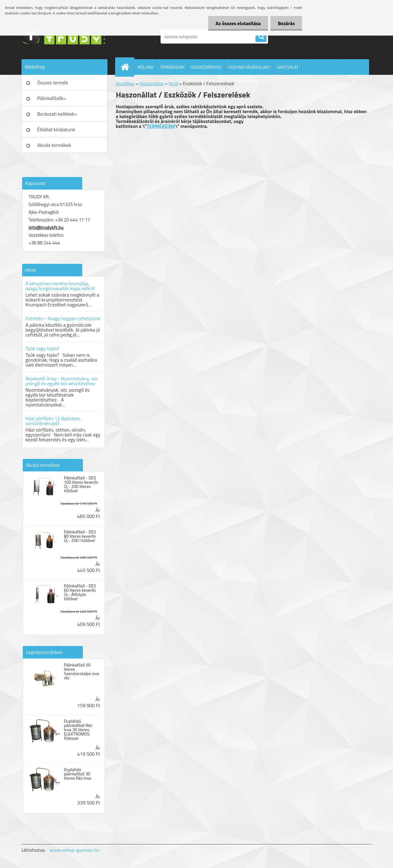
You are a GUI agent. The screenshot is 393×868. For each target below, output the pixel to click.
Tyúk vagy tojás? (42, 348)
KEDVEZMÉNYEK (206, 67)
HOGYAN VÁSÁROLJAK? (249, 67)
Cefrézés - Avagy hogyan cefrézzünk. (63, 318)
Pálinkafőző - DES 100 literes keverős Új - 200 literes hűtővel (81, 484)
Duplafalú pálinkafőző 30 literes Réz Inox (78, 774)
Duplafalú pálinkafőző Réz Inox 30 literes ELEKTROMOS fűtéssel (78, 730)
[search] (261, 37)
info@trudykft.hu (46, 227)
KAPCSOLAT (288, 67)
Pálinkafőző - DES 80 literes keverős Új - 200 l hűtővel (80, 536)
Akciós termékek (54, 145)
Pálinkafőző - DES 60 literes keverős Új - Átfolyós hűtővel (80, 592)
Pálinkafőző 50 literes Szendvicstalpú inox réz (82, 671)
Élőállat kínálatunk (56, 129)
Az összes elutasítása (237, 23)
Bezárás (286, 23)
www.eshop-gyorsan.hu (75, 850)
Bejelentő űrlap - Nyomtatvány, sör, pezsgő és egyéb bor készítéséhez (62, 381)
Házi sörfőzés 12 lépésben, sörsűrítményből (53, 421)
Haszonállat (152, 83)
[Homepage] (127, 67)
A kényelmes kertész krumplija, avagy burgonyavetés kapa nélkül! (60, 286)
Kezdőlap (125, 83)
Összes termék (53, 83)
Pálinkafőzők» (52, 98)
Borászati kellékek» (57, 114)
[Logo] (64, 36)
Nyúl (173, 83)
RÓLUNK (146, 67)
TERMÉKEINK (172, 67)
